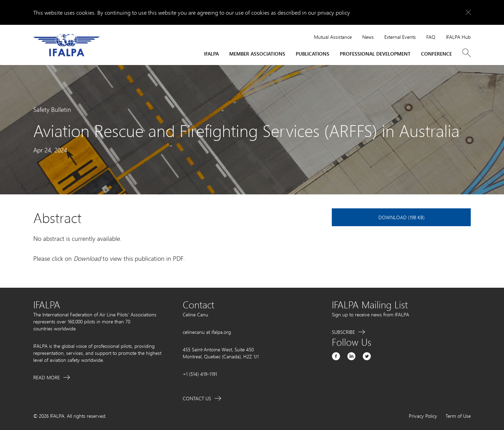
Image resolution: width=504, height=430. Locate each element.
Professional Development (375, 54)
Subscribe (343, 332)
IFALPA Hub (458, 37)
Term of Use (458, 416)
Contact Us (197, 398)
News (368, 37)
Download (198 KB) (401, 217)
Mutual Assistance (333, 37)
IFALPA (211, 54)
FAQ (431, 37)
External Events (400, 37)
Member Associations (257, 54)
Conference (436, 54)
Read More (47, 377)
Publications (313, 54)
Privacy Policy (423, 416)
